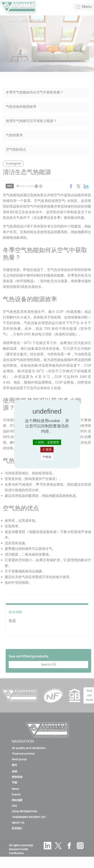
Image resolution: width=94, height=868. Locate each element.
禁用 (47, 450)
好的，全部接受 (47, 442)
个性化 (47, 457)
